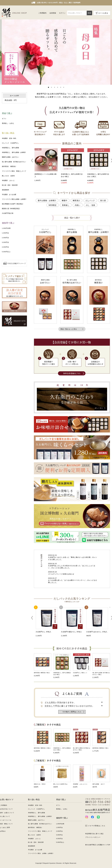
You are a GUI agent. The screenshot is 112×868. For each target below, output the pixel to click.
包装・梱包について (6, 824)
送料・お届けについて (7, 813)
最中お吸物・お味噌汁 (47, 201)
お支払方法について (6, 809)
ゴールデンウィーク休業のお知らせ (61, 574)
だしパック (90, 201)
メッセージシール (6, 820)
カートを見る (103, 13)
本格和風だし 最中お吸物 (10, 148)
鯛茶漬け (76, 201)
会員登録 (53, 13)
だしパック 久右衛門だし (10, 143)
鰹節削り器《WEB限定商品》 (11, 209)
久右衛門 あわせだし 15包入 (97, 632)
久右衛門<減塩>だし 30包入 (71, 632)
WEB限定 (53, 205)
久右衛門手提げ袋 (8, 213)
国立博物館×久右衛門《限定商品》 (13, 204)
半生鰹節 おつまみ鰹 (9, 195)
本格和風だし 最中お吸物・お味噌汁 (14, 152)
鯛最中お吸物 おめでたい (10, 157)
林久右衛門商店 (98, 810)
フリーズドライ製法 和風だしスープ (14, 171)
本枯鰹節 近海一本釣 (9, 138)
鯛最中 (65, 201)
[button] (48, 87)
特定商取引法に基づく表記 (94, 834)
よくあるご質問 (5, 827)
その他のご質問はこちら (72, 712)
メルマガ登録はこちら (95, 826)
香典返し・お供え (8, 123)
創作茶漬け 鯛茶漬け (9, 166)
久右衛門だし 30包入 (43, 632)
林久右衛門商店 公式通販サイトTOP (98, 845)
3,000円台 (6, 242)
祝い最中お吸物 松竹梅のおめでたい (14, 162)
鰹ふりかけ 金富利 (8, 176)
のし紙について (5, 816)
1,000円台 (6, 233)
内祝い (78, 205)
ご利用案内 (42, 13)
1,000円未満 (6, 228)
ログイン (62, 13)
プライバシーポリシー (93, 837)
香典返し (66, 205)
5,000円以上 (6, 252)
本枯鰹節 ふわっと (8, 180)
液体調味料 (5, 190)
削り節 (103, 201)
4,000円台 (6, 247)
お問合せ (3, 831)
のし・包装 (91, 205)
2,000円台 (6, 238)
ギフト (4, 119)
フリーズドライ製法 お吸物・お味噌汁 (14, 199)
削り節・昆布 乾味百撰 (10, 185)
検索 (89, 13)
